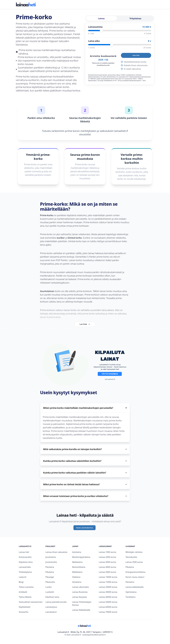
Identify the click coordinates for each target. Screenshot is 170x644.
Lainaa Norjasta (80, 597)
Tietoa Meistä (25, 597)
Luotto (49, 587)
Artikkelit (23, 592)
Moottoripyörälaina (81, 557)
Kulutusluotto (25, 557)
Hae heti (136, 55)
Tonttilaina (130, 597)
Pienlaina (50, 567)
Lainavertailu (25, 567)
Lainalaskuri (51, 612)
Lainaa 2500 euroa (134, 562)
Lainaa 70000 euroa (108, 612)
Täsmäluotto (131, 557)
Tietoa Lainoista (26, 587)
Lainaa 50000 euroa (108, 602)
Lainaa (101, 18)
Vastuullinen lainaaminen (31, 602)
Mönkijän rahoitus (134, 552)
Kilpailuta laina (26, 562)
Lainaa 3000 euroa (107, 562)
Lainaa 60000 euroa (108, 607)
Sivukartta (24, 612)
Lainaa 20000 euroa (108, 587)
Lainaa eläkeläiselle (135, 587)
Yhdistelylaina (25, 572)
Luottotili (50, 592)
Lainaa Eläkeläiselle (81, 610)
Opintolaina (131, 592)
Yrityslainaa (135, 18)
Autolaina (77, 552)
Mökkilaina (77, 572)
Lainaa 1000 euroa (107, 552)
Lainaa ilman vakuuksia (56, 552)
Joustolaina (51, 557)
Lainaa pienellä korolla (56, 602)
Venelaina (77, 582)
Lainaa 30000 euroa (108, 592)
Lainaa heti (24, 552)
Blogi (21, 582)
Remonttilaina (79, 567)
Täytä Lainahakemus (85, 528)
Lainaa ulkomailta (81, 587)
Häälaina (76, 577)
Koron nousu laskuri (135, 577)
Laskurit (23, 577)
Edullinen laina (52, 597)
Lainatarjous (51, 607)
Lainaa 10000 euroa (108, 577)
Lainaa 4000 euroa (107, 567)
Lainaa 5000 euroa (107, 572)
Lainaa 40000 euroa (108, 597)
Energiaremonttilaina (135, 572)
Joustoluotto (51, 562)
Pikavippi (50, 577)
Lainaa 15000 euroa (108, 582)
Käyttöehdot (25, 607)
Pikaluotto (50, 582)
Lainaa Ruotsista (80, 592)
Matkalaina (77, 562)
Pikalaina (50, 572)
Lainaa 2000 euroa (107, 557)
